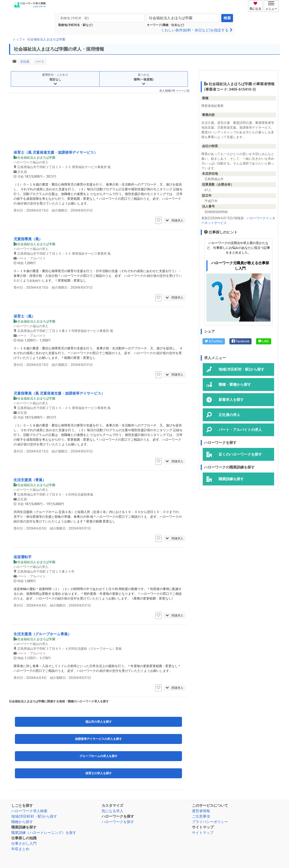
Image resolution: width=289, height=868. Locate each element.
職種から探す (22, 822)
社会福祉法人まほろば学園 (46, 39)
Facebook (240, 341)
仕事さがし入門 (24, 843)
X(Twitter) (214, 341)
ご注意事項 (201, 816)
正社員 (25, 62)
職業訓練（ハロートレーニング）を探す (44, 833)
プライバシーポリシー (210, 822)
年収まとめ (20, 849)
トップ (17, 39)
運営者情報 (201, 811)
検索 (227, 18)
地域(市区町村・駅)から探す (34, 816)
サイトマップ (203, 833)
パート (40, 62)
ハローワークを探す (118, 822)
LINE (264, 341)
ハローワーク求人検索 (29, 811)
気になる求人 (112, 811)
